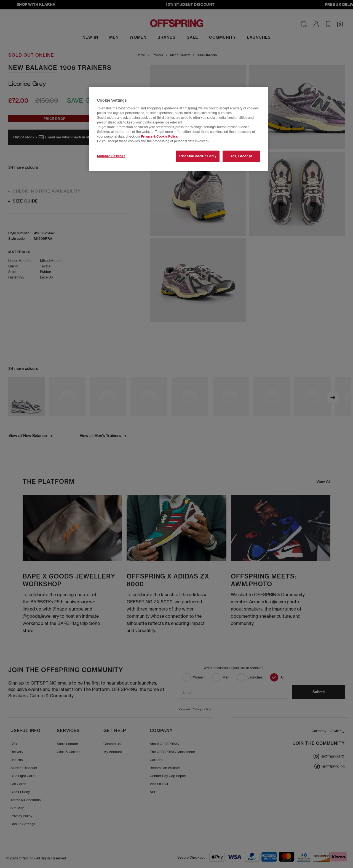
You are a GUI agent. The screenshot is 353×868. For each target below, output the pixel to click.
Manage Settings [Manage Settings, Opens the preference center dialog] (111, 156)
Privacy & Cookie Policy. (160, 136)
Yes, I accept (241, 156)
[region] (178, 129)
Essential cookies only (198, 156)
